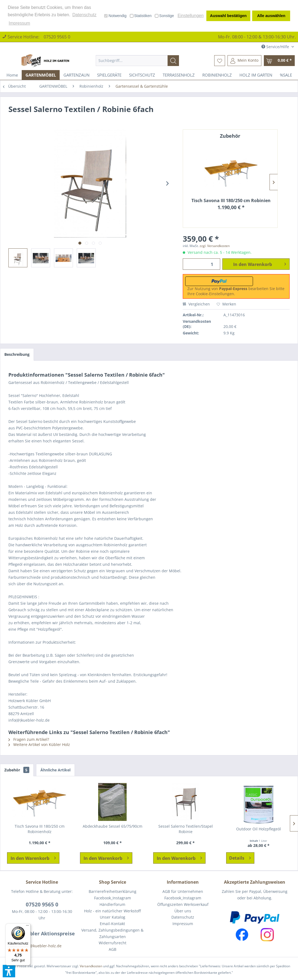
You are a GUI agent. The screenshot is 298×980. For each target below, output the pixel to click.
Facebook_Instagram (113, 898)
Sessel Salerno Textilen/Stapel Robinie (186, 829)
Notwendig (115, 16)
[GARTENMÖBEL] (41, 75)
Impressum (183, 924)
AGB (113, 949)
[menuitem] (137, 61)
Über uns (183, 911)
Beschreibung (17, 354)
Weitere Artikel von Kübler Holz (39, 744)
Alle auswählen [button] (271, 16)
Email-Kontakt (112, 924)
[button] (9, 971)
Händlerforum (112, 904)
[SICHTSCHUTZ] (142, 75)
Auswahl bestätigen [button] (228, 16)
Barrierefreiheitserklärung (113, 891)
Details (240, 857)
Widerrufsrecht (113, 943)
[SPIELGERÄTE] (109, 75)
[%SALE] (286, 75)
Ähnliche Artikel (55, 770)
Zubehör (17, 770)
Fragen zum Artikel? (29, 739)
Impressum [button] (19, 23)
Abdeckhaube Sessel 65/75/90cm (113, 826)
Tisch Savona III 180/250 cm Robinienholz (231, 200)
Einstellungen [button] (191, 16)
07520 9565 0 (57, 37)
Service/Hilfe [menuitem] (276, 47)
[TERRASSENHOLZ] (179, 75)
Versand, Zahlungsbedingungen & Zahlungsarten (112, 933)
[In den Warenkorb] (33, 858)
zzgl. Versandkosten (215, 246)
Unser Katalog (113, 917)
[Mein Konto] (244, 61)
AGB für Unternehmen (183, 891)
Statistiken (141, 16)
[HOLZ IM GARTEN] (256, 75)
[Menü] (27, 927)
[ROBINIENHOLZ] (217, 75)
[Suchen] (173, 61)
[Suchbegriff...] (137, 61)
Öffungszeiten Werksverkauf (183, 904)
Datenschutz (183, 917)
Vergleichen (196, 304)
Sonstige (164, 16)
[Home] (12, 75)
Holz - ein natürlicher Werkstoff (112, 911)
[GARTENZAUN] (76, 75)
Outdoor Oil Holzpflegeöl (259, 829)
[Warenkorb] (279, 61)
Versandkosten (91, 966)
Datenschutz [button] (84, 15)
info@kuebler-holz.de (42, 946)
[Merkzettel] (220, 61)
